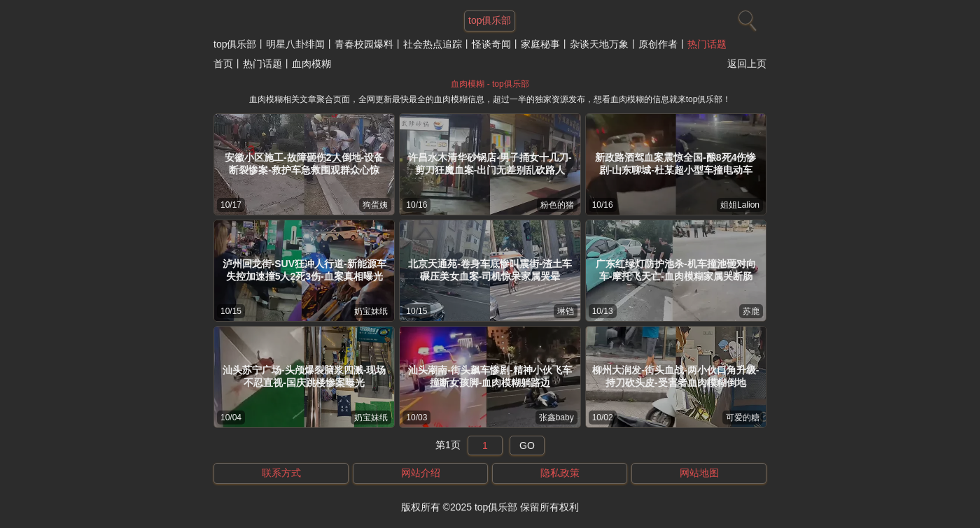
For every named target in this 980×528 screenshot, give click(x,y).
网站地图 (699, 473)
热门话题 (707, 44)
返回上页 (747, 64)
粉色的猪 (557, 205)
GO (527, 445)
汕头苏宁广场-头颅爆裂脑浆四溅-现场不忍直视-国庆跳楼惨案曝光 (304, 376)
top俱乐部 (235, 44)
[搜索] (745, 17)
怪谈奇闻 (491, 44)
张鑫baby (556, 418)
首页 (223, 64)
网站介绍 (421, 473)
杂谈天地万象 (599, 44)
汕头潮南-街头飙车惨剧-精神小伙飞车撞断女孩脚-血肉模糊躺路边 (490, 376)
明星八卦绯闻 (295, 44)
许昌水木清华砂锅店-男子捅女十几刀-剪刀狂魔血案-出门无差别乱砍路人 (490, 164)
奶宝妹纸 (371, 311)
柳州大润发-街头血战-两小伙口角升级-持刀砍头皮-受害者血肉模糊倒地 (675, 376)
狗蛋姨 (375, 205)
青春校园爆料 (364, 44)
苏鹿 (751, 311)
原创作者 (658, 44)
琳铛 (566, 311)
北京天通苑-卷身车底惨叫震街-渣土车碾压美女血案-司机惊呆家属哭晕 (490, 270)
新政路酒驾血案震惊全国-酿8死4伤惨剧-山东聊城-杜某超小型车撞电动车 (675, 164)
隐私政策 (560, 473)
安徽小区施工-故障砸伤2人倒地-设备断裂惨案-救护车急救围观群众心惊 (304, 164)
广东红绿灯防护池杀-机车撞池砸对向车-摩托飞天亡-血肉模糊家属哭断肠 (676, 270)
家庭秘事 (540, 44)
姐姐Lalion (740, 205)
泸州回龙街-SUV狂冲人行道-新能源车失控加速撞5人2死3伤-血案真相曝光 (304, 270)
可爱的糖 (743, 418)
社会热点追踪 (433, 44)
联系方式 (281, 473)
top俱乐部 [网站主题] (490, 20)
